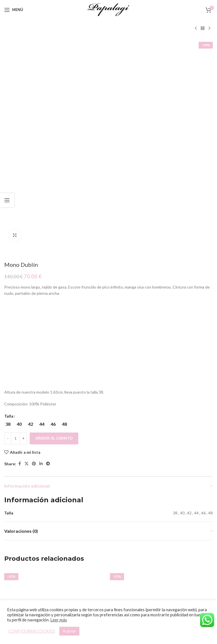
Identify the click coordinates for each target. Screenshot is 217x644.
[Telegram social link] (48, 262)
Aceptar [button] (69, 631)
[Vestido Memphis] (56, 419)
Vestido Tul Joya (161, 475)
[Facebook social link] (19, 262)
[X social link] (27, 262)
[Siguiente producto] (209, 29)
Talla (9, 214)
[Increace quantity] (23, 237)
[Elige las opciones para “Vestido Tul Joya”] (156, 462)
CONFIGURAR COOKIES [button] (32, 631)
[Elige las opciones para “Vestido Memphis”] (51, 462)
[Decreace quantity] (8, 237)
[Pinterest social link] (34, 262)
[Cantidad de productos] (16, 237)
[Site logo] (108, 9)
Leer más (59, 620)
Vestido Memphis (56, 475)
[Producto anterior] (196, 29)
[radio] (8, 222)
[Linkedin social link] (41, 262)
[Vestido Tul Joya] (161, 419)
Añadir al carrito (54, 236)
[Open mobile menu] (14, 10)
